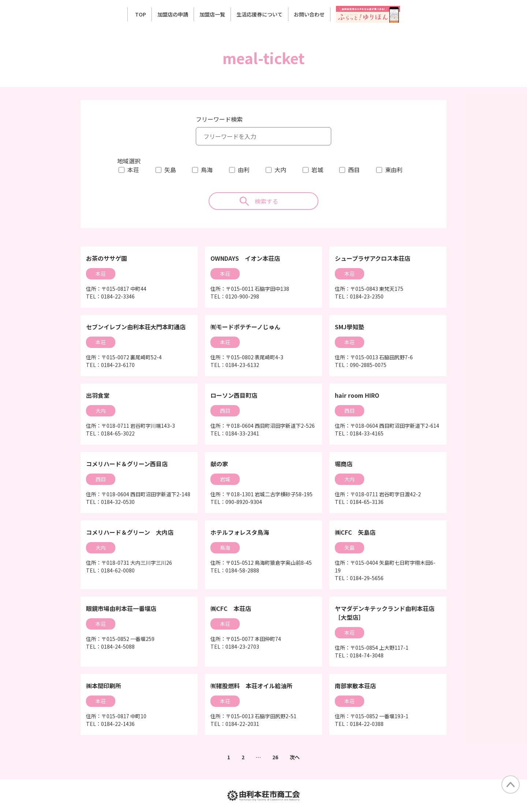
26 (275, 757)
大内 (280, 170)
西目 (354, 170)
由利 (244, 170)
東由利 (394, 170)
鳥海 (207, 170)
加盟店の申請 (173, 14)
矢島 (170, 170)
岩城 (317, 170)
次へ (295, 757)
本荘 (133, 170)
